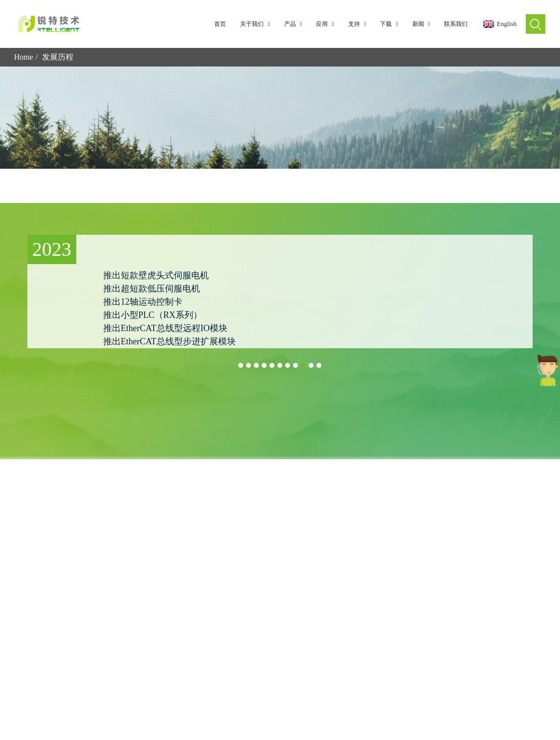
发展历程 (58, 57)
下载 (391, 24)
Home (24, 57)
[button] (241, 365)
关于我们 (257, 24)
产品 (295, 24)
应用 (327, 24)
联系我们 (456, 24)
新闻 (423, 24)
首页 (220, 24)
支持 (359, 24)
